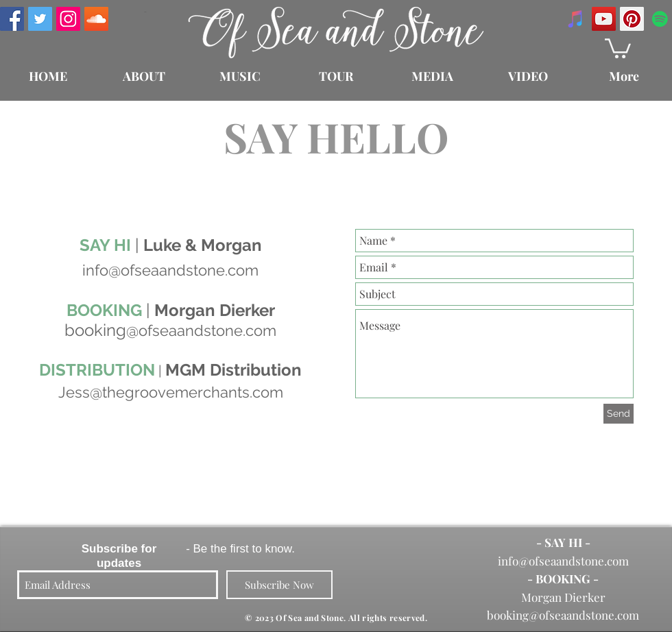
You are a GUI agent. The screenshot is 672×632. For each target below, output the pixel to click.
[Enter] (145, 12)
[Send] (619, 414)
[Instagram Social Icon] (68, 19)
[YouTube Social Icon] (604, 19)
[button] (618, 47)
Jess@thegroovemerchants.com (171, 392)
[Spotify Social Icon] (660, 19)
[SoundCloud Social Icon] (96, 19)
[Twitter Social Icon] (40, 19)
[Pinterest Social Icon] (632, 19)
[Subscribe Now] (279, 585)
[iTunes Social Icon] (576, 19)
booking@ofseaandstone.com (563, 615)
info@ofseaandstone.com (563, 561)
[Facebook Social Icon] (12, 19)
